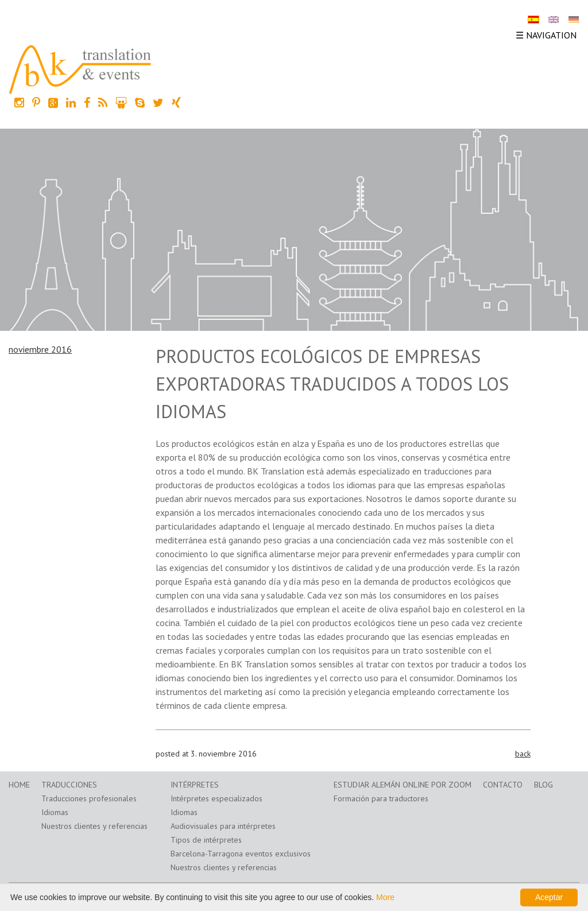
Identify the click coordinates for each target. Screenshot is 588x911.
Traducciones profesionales (89, 798)
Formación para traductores (381, 798)
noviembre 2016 (40, 349)
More (385, 897)
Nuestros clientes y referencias (94, 826)
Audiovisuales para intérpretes (223, 826)
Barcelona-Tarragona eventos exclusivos (241, 854)
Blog (543, 785)
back (523, 754)
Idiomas (55, 812)
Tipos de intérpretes (206, 840)
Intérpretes (195, 785)
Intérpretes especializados (216, 798)
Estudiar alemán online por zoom (403, 785)
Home (19, 785)
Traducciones (69, 785)
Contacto (503, 785)
